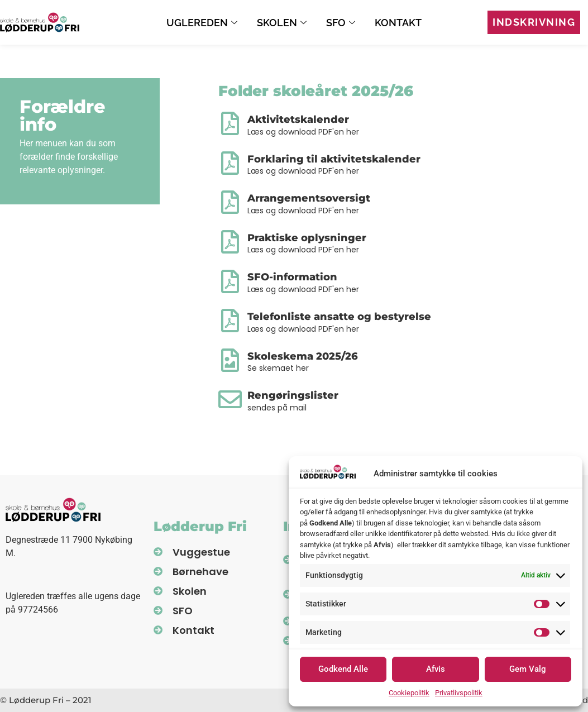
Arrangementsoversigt (309, 198)
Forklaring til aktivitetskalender (334, 159)
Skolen (283, 23)
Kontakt (398, 23)
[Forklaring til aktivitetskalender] (230, 163)
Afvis (436, 669)
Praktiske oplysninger (307, 238)
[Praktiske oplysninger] (230, 242)
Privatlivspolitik (459, 693)
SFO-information (292, 277)
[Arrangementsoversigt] (230, 202)
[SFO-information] (230, 281)
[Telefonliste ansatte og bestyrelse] (230, 321)
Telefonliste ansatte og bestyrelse (339, 317)
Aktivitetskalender (298, 120)
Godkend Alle (343, 669)
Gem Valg (528, 669)
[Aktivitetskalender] (230, 123)
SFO (342, 23)
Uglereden (203, 23)
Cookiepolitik (409, 693)
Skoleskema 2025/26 (303, 356)
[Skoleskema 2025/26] (230, 360)
